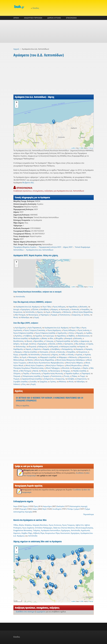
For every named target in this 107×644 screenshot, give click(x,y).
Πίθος (16, 525)
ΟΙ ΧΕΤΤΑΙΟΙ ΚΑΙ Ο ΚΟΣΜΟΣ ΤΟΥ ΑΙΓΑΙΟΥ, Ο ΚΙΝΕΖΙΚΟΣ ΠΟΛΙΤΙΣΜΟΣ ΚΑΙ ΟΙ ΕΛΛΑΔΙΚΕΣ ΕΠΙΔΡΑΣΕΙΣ (50, 399)
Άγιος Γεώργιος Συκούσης (35, 330)
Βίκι (52, 338)
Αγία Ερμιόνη (20, 328)
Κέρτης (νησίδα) (30, 352)
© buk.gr (91, 148)
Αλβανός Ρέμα (39, 533)
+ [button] (17, 103)
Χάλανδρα (25, 317)
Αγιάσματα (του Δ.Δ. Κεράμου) (28, 307)
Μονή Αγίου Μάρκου (75, 363)
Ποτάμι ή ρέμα (73, 509)
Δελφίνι (16, 344)
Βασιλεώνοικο (84, 336)
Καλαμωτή (42, 346)
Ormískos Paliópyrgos (44, 528)
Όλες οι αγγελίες (23, 405)
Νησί (44, 509)
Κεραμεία (79, 349)
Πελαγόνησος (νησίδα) (31, 376)
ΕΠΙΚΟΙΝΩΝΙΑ (71, 18)
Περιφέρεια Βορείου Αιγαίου (25, 247)
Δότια (34, 344)
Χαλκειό (17, 384)
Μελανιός (67, 312)
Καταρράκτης (67, 349)
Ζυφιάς (90, 344)
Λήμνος (40, 312)
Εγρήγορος (66, 530)
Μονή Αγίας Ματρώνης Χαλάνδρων (71, 360)
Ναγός (85, 368)
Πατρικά (17, 376)
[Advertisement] (53, 31)
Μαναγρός (57, 312)
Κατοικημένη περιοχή (79, 506)
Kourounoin (65, 533)
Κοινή (53, 352)
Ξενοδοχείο (57, 509)
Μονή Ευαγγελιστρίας (84, 528)
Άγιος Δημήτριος (54, 330)
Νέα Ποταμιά (20, 315)
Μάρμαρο (63, 357)
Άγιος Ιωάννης (84, 330)
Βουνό (29, 341)
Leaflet (73, 148)
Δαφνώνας (85, 341)
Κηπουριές (65, 309)
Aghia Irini (80, 525)
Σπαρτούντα (82, 379)
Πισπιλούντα (64, 315)
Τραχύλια (43, 382)
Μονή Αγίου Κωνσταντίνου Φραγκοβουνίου (46, 363)
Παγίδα (26, 373)
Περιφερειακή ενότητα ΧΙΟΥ (50, 247)
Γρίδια (76, 341)
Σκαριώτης (76, 315)
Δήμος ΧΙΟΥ (68, 247)
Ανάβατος (28, 336)
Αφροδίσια (73, 307)
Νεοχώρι (66, 371)
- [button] (17, 106)
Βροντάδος (39, 341)
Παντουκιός (36, 373)
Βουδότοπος (18, 341)
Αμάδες (89, 333)
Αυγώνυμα (49, 336)
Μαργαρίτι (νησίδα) (48, 357)
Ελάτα (60, 344)
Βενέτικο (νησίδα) (20, 338)
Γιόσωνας (49, 341)
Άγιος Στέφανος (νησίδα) (23, 333)
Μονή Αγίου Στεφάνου (35, 365)
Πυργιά (16, 379)
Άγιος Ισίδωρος (59, 307)
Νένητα (44, 371)
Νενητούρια (33, 315)
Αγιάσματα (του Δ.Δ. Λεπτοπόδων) (40, 250)
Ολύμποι (17, 373)
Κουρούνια (18, 312)
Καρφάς (46, 349)
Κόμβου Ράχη (27, 533)
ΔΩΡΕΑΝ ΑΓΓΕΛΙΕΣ (54, 18)
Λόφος (35, 509)
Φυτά (16, 317)
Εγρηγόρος (26, 309)
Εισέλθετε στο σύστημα (25, 612)
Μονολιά (66, 368)
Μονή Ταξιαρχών (53, 368)
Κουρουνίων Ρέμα (52, 533)
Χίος (24, 384)
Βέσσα (44, 338)
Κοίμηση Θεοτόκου (40, 525)
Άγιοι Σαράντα (28, 528)
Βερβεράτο (35, 338)
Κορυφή (23, 509)
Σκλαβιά (71, 379)
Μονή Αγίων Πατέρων (55, 365)
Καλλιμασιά (54, 346)
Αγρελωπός (62, 333)
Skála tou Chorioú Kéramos (64, 528)
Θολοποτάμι (21, 346)
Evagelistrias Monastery (23, 530)
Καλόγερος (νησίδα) (68, 346)
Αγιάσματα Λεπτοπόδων (51, 530)
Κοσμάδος (85, 309)
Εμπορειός (69, 344)
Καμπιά (82, 346)
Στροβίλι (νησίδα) (20, 382)
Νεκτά (36, 371)
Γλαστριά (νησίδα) (63, 341)
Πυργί (82, 376)
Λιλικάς (71, 354)
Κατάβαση (45, 309)
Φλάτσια (62, 382)
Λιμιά (48, 312)
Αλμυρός (80, 333)
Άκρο (15, 506)
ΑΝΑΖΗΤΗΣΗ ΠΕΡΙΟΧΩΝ (33, 18)
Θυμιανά (32, 346)
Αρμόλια (39, 336)
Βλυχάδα (59, 338)
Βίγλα (21, 525)
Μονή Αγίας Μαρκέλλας (83, 312)
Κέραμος (54, 309)
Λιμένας (79, 354)
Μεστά (30, 360)
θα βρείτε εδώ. (28, 183)
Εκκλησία (60, 506)
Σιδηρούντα (49, 379)
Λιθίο (63, 354)
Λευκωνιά (46, 354)
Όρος (36, 506)
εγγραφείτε (41, 612)
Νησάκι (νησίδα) (80, 371)
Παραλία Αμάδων (72, 373)
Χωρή (37, 317)
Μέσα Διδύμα (19, 360)
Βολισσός (83, 307)
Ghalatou (28, 525)
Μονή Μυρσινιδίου (74, 365)
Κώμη (16, 354)
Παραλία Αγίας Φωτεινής (53, 373)
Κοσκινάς (75, 309)
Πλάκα (74, 376)
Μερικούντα (84, 357)
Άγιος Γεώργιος (68, 525)
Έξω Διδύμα (80, 344)
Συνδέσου (80, 473)
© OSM (81, 148)
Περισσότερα (88, 514)
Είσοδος (36, 8)
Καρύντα (37, 349)
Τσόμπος (37, 530)
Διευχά (16, 309)
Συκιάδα (33, 382)
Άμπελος (18, 336)
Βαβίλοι (72, 336)
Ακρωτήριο (47, 506)
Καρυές (28, 349)
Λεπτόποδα (20, 297)
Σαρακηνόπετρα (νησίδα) (32, 379)
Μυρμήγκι (76, 368)
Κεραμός (89, 349)
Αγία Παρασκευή (35, 328)
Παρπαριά (44, 315)
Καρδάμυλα (18, 349)
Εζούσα (35, 309)
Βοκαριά (69, 338)
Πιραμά (54, 315)
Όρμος (25, 506)
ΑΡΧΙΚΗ (16, 18)
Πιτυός (67, 376)
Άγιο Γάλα (47, 307)
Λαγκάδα (24, 354)
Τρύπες (86, 315)
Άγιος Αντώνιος (55, 525)
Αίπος (71, 333)
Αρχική (16, 49)
